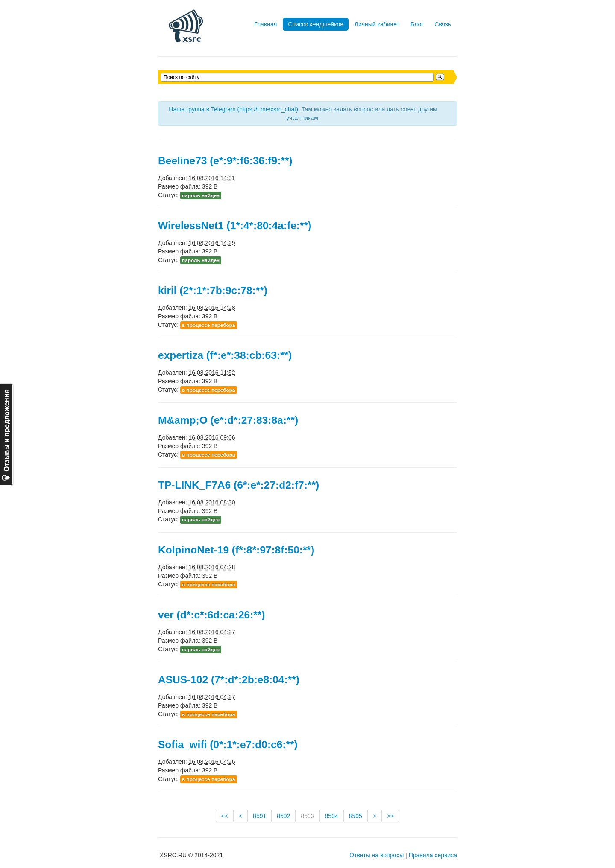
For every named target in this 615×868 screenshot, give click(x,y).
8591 (259, 816)
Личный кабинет (377, 24)
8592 (283, 816)
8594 (332, 816)
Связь (443, 24)
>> (390, 816)
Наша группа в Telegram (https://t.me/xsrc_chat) (233, 109)
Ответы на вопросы (376, 855)
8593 (307, 816)
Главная (265, 24)
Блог (417, 24)
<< (225, 816)
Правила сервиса (433, 855)
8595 (356, 816)
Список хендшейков (315, 24)
